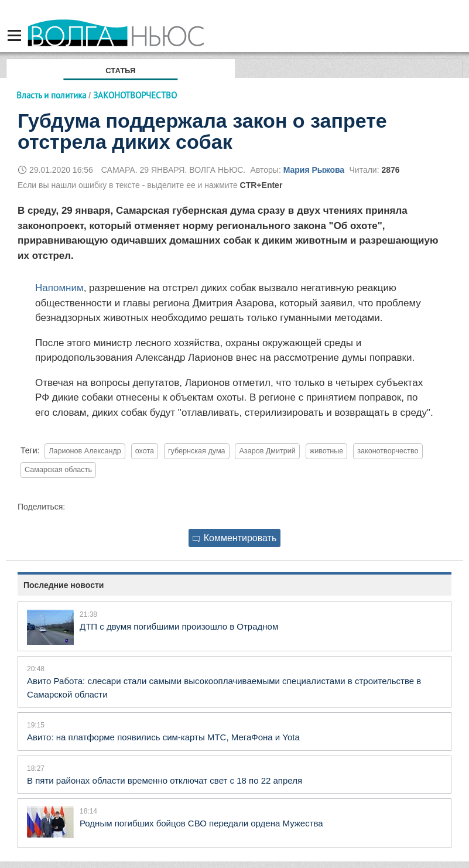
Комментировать (235, 538)
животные (327, 451)
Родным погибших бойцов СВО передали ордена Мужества (201, 823)
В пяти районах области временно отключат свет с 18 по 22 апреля (165, 780)
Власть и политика (51, 95)
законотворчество (388, 451)
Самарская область (58, 470)
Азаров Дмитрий (267, 451)
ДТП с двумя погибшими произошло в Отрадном (179, 626)
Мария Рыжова (314, 170)
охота (145, 451)
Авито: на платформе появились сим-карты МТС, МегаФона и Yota (163, 737)
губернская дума (197, 451)
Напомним (59, 288)
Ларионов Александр (85, 451)
